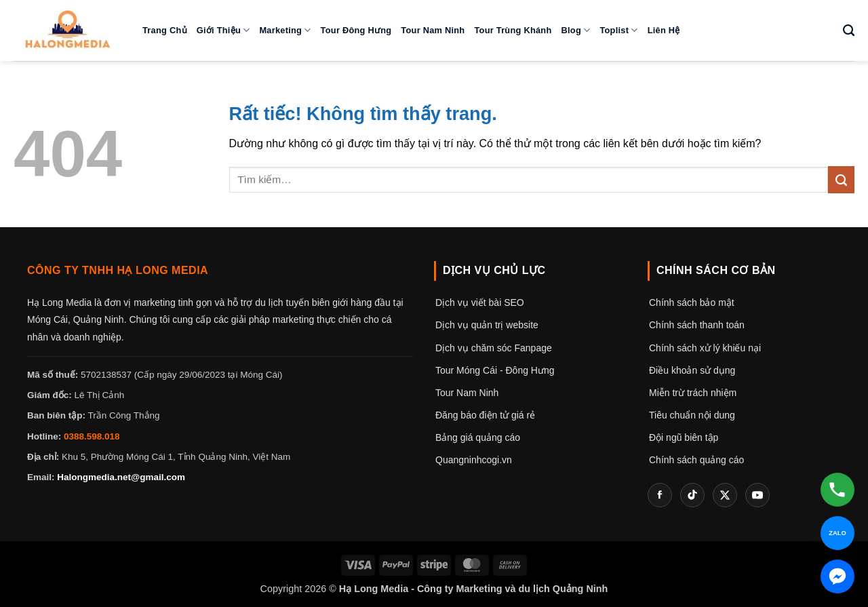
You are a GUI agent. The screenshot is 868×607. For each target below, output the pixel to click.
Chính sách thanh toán (697, 325)
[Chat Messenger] (837, 576)
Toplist (618, 30)
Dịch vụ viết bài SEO (480, 302)
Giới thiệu (223, 30)
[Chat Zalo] (837, 533)
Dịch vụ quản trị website (487, 325)
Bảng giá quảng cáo (478, 437)
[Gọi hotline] (837, 490)
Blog (576, 30)
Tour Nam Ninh (433, 30)
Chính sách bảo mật (692, 302)
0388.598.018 (92, 436)
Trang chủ (165, 30)
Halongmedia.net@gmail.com (121, 477)
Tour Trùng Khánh (513, 30)
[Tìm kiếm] (849, 31)
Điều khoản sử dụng (692, 370)
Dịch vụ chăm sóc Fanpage (494, 348)
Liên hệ (664, 30)
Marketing (285, 30)
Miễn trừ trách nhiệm (693, 393)
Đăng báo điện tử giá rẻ (485, 415)
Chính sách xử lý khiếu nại (705, 348)
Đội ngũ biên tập (684, 437)
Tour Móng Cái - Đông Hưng (495, 370)
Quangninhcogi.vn (474, 460)
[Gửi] (841, 179)
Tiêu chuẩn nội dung (692, 415)
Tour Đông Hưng (356, 30)
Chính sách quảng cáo (696, 460)
